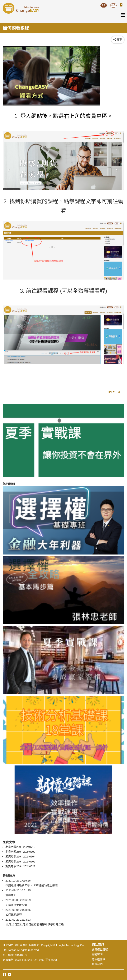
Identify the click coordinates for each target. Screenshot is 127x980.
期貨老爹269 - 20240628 (20, 866)
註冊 (113, 5)
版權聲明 (97, 954)
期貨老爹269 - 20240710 (20, 847)
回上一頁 (114, 392)
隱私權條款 (98, 959)
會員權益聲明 (100, 950)
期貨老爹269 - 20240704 (20, 857)
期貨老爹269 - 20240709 (20, 852)
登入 (104, 5)
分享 (118, 40)
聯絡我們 (97, 964)
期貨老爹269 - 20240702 (20, 862)
